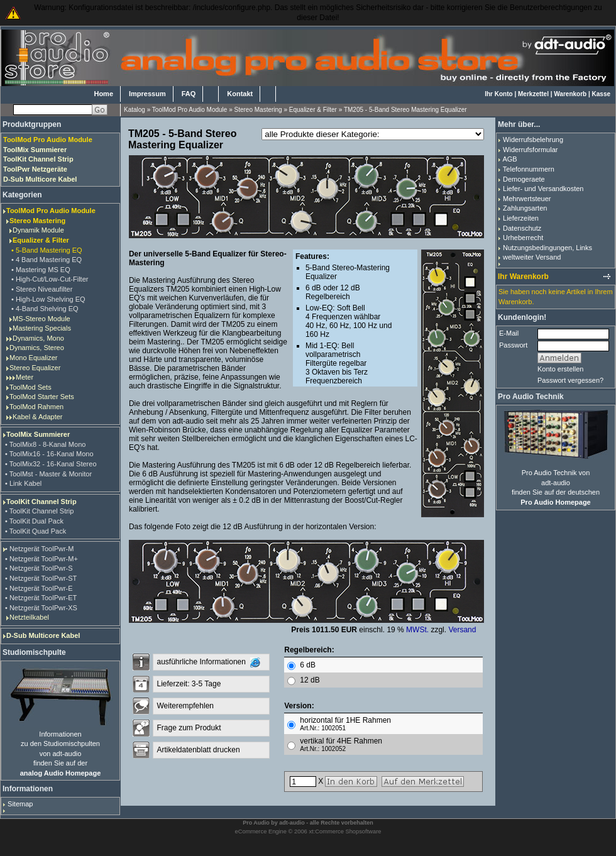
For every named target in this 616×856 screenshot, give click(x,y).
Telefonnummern (529, 169)
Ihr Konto (498, 94)
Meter (25, 377)
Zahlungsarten (525, 208)
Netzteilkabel (29, 617)
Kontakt (240, 94)
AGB (509, 159)
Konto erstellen (560, 369)
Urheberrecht (523, 238)
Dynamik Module (38, 230)
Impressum (147, 94)
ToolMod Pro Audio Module (190, 110)
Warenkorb (570, 94)
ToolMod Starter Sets (42, 397)
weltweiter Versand (532, 257)
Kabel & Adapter (38, 417)
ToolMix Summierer (38, 434)
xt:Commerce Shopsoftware (345, 831)
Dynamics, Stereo (37, 348)
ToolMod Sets (30, 387)
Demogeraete (524, 179)
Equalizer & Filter (313, 110)
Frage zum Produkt (189, 728)
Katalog (135, 110)
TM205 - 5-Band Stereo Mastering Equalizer (405, 110)
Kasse (601, 94)
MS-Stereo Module (41, 319)
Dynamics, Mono (38, 338)
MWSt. (417, 630)
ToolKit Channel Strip (41, 502)
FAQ (189, 94)
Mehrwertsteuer (527, 199)
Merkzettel (533, 94)
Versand (462, 630)
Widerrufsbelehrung (533, 140)
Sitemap (20, 804)
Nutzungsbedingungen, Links (547, 248)
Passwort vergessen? (570, 380)
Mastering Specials (42, 328)
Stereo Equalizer (35, 368)
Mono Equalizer (33, 358)
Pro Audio (256, 823)
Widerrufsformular (530, 150)
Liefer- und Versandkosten (543, 189)
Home (103, 94)
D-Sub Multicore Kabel (43, 635)
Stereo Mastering (258, 110)
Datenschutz (522, 228)
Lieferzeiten (521, 218)
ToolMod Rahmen (36, 407)
